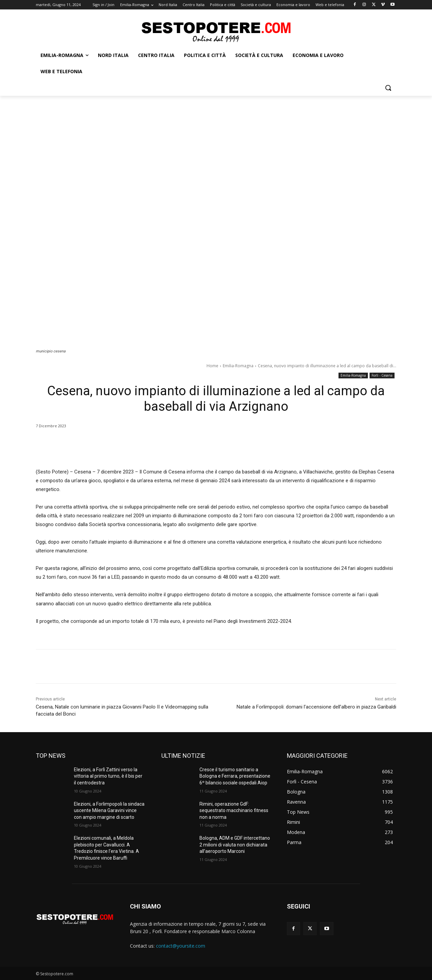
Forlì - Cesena (382, 376)
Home (212, 366)
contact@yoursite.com (181, 946)
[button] (388, 88)
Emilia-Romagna (238, 366)
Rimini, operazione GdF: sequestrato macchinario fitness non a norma (234, 811)
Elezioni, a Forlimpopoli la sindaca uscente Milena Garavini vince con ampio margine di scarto (109, 811)
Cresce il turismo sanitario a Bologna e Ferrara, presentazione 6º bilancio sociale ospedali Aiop (235, 776)
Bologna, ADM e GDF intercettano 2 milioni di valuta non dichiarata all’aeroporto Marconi (235, 845)
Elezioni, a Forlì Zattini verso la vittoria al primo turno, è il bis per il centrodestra (108, 776)
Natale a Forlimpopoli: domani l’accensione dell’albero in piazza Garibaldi (316, 707)
